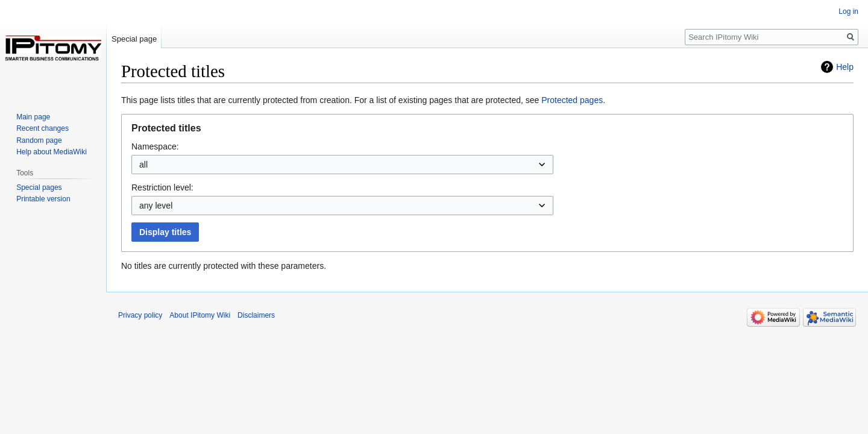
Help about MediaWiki (52, 152)
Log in (848, 11)
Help (845, 67)
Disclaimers (256, 315)
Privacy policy (140, 315)
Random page (39, 140)
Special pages (39, 187)
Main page (33, 117)
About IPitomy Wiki (200, 315)
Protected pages (572, 100)
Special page (134, 39)
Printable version (43, 199)
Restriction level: (162, 187)
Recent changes (42, 128)
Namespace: (155, 146)
